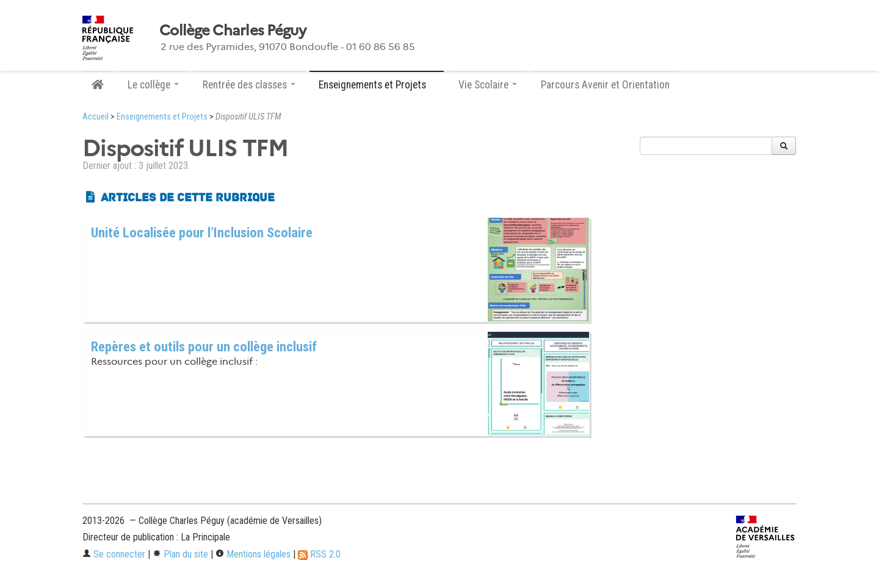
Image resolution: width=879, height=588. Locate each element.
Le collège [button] (153, 85)
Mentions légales (253, 554)
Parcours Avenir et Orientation (605, 85)
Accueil (96, 117)
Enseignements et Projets (162, 117)
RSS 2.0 (319, 554)
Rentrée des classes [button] (249, 85)
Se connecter (114, 554)
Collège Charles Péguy (233, 30)
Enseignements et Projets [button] (377, 85)
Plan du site (180, 554)
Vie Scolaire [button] (488, 85)
